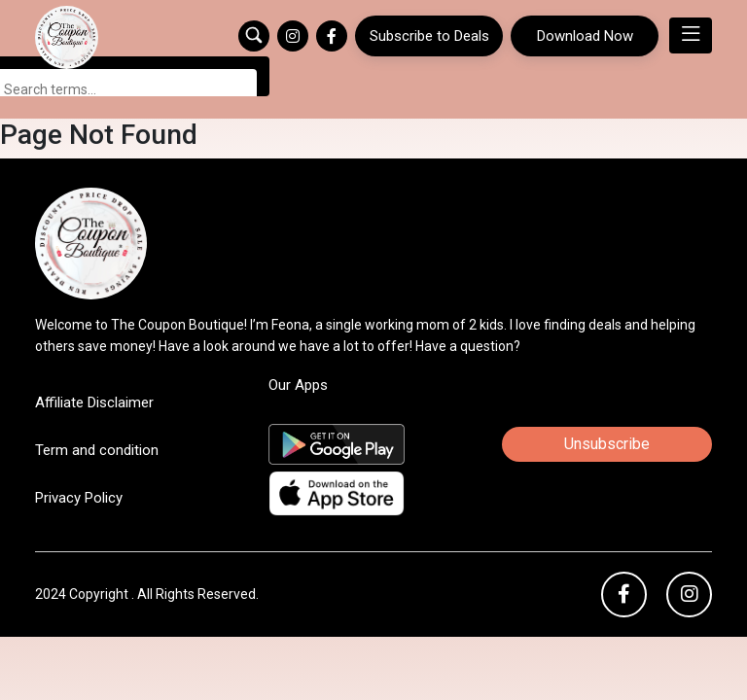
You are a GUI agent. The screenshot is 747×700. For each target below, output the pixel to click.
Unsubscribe (607, 400)
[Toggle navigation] (691, 35)
